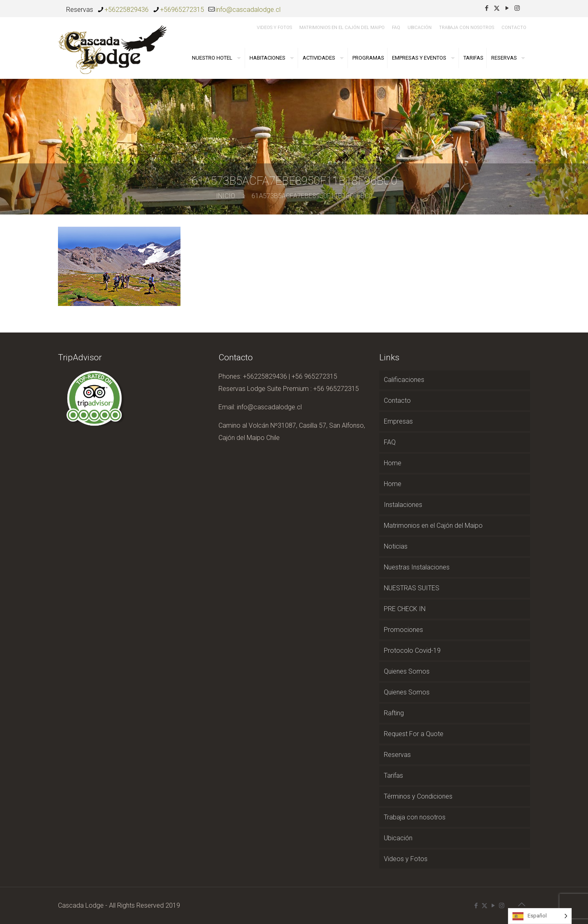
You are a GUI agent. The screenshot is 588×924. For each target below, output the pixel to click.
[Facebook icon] (487, 8)
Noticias (396, 546)
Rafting (394, 713)
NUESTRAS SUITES (412, 588)
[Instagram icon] (517, 8)
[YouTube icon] (507, 8)
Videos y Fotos (274, 28)
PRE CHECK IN (405, 609)
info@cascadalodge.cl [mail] (248, 10)
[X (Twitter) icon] (497, 8)
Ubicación (420, 28)
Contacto (514, 28)
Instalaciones (403, 505)
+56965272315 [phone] (182, 10)
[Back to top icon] (521, 904)
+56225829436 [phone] (127, 10)
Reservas (397, 755)
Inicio (226, 196)
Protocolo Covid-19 (412, 651)
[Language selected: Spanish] (540, 916)
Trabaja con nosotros (467, 28)
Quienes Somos (407, 671)
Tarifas (393, 776)
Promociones (403, 630)
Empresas (398, 421)
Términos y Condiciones (418, 796)
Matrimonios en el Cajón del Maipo (342, 28)
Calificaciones (404, 380)
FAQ (396, 28)
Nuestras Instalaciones (417, 567)
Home (393, 463)
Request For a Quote (414, 734)
